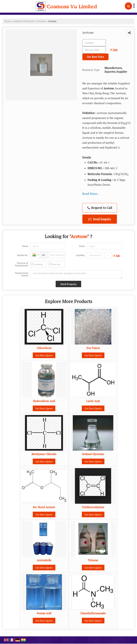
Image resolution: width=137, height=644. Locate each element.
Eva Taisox (93, 348)
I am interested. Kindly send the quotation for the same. (76, 274)
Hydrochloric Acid (44, 401)
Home (8, 21)
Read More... (91, 194)
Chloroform (44, 348)
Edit (114, 50)
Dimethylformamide (93, 613)
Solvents (41, 21)
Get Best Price (95, 57)
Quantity (80, 255)
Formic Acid (44, 613)
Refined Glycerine (93, 454)
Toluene (93, 560)
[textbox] (94, 50)
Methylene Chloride (44, 454)
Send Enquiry (100, 219)
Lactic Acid (93, 401)
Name (25, 246)
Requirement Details (22, 274)
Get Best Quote (44, 355)
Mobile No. (23, 255)
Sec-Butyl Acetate (44, 507)
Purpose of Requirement (22, 264)
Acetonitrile (44, 560)
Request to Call (100, 208)
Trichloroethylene (93, 507)
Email (82, 246)
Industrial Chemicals (24, 21)
